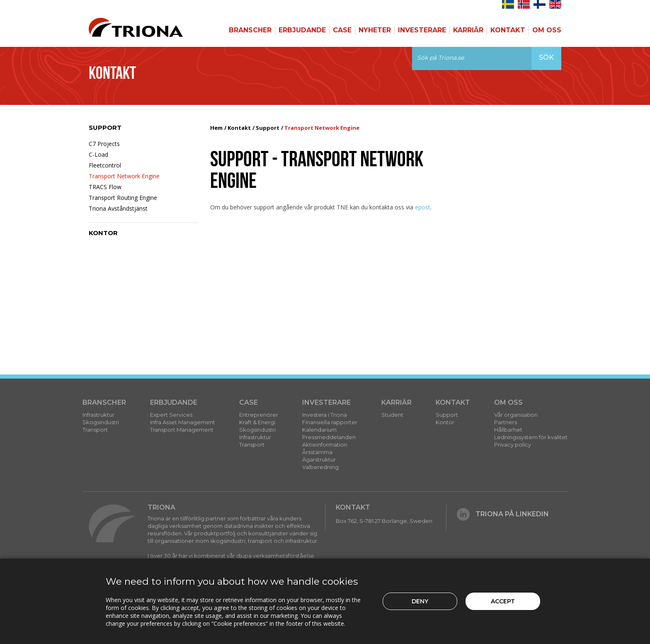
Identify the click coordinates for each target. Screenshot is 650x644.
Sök (546, 57)
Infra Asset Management (183, 422)
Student (392, 415)
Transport (95, 430)
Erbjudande (302, 30)
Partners (506, 422)
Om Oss (547, 30)
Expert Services (171, 415)
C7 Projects (104, 144)
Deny (420, 601)
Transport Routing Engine (123, 198)
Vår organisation (516, 415)
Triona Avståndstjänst (118, 208)
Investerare (422, 30)
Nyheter (375, 30)
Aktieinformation (325, 445)
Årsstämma (317, 452)
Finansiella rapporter (330, 422)
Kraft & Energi (257, 422)
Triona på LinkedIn (503, 514)
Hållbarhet (508, 430)
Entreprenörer (259, 415)
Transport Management (182, 430)
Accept (503, 601)
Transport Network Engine (124, 176)
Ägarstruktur (319, 459)
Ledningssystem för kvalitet (531, 437)
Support (105, 128)
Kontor (103, 233)
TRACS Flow (105, 187)
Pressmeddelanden (329, 437)
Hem (216, 128)
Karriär (468, 30)
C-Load (98, 154)
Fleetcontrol (105, 165)
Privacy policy (513, 445)
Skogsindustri (101, 422)
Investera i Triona (325, 415)
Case (342, 30)
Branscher (250, 30)
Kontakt (508, 30)
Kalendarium (319, 430)
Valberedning (320, 467)
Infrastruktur (98, 415)
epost (423, 207)
